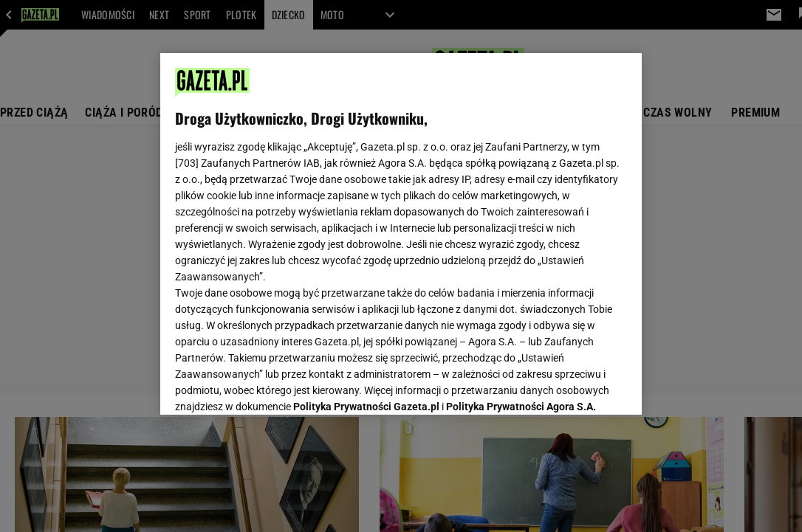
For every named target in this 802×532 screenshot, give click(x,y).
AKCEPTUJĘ (577, 386)
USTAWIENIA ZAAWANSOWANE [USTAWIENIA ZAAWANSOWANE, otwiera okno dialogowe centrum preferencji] (272, 385)
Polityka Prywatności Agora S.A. (521, 227)
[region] (401, 234)
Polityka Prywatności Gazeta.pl (366, 227)
